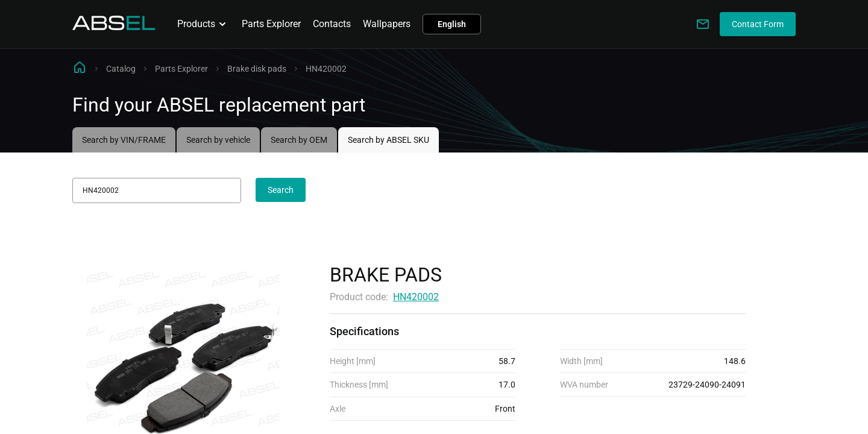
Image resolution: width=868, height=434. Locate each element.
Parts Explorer (271, 24)
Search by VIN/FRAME (124, 140)
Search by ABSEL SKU (388, 140)
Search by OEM (299, 140)
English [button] (452, 24)
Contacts (332, 24)
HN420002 (416, 297)
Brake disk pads (257, 69)
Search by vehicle (218, 140)
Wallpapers (387, 24)
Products (203, 24)
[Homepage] (114, 27)
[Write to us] (703, 24)
